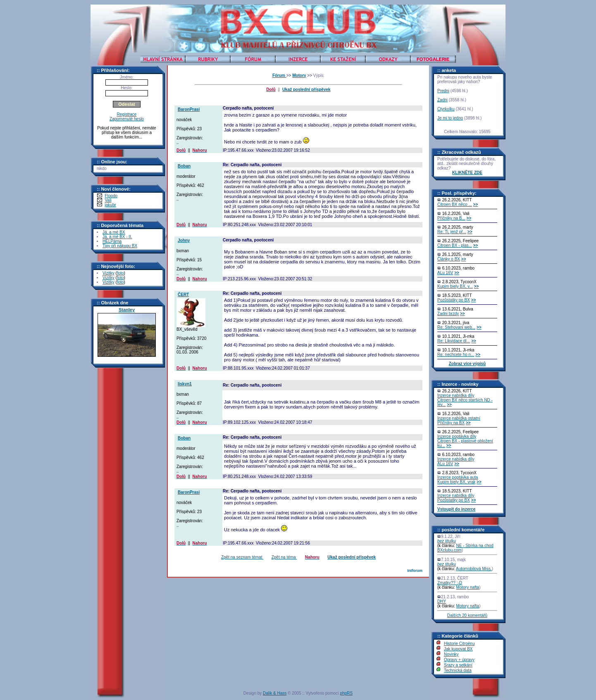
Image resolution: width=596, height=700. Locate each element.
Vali (108, 200)
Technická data (458, 670)
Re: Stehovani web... (456, 327)
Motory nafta (468, 587)
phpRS (347, 693)
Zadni (442, 100)
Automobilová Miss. (474, 569)
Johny (184, 240)
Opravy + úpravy (459, 660)
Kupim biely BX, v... (455, 286)
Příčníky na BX (451, 423)
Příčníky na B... (451, 218)
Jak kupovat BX (458, 649)
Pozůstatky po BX (454, 300)
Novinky (451, 654)
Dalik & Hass (275, 693)
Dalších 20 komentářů (467, 615)
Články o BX (449, 259)
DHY (442, 601)
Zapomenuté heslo (127, 119)
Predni (443, 91)
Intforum (415, 571)
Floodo (111, 196)
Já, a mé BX (114, 232)
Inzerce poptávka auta (458, 477)
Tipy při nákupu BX (120, 246)
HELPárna (112, 241)
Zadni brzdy (448, 314)
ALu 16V (445, 273)
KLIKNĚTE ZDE (467, 173)
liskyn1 (185, 384)
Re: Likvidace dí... (454, 341)
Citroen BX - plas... (455, 245)
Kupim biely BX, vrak (456, 482)
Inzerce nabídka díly (456, 395)
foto (120, 273)
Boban (184, 166)
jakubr (111, 205)
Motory (299, 75)
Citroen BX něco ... (455, 204)
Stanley (127, 310)
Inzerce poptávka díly (457, 436)
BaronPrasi (189, 109)
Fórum (279, 75)
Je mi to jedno (450, 118)
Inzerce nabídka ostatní (459, 418)
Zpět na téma (284, 557)
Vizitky (108, 273)
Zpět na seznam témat (242, 557)
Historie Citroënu (459, 644)
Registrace (127, 114)
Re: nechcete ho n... (456, 355)
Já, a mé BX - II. (117, 237)
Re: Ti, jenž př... (452, 232)
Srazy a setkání (458, 665)
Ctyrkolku (446, 109)
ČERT (183, 295)
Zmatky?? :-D (450, 583)
